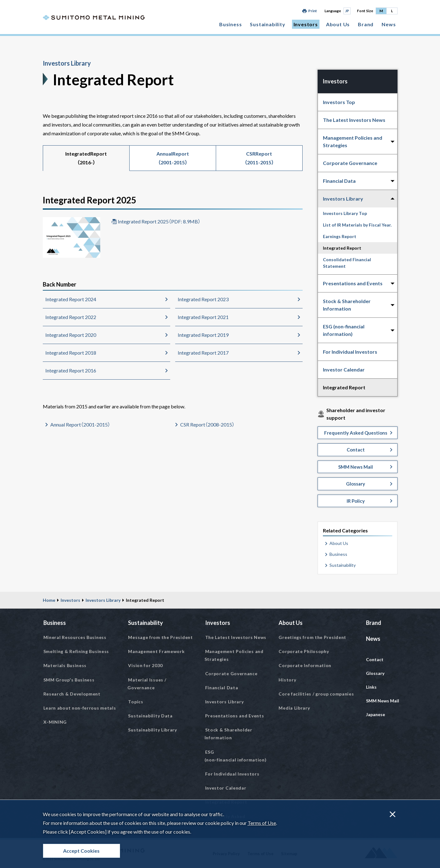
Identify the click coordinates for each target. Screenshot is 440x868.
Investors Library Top (345, 213)
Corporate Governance (350, 163)
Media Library (294, 708)
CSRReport (259, 158)
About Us (338, 24)
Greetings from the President (312, 637)
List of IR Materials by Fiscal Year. (357, 225)
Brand (366, 24)
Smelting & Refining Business (76, 651)
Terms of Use (262, 823)
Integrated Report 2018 (71, 353)
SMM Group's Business (69, 680)
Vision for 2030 (145, 665)
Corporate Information (305, 665)
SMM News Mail (356, 467)
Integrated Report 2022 (71, 317)
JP (347, 11)
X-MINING (55, 722)
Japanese (376, 714)
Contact (356, 450)
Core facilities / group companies (316, 694)
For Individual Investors (350, 352)
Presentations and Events (235, 716)
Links (371, 687)
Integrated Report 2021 (203, 317)
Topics (136, 702)
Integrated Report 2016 (71, 370)
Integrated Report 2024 (71, 299)
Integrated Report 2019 (203, 335)
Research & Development (72, 694)
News (389, 24)
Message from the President (160, 637)
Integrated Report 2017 (203, 353)
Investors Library (67, 63)
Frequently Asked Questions (356, 433)
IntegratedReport (86, 158)
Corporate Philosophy (304, 651)
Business (230, 24)
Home (49, 600)
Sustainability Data (150, 716)
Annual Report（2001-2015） (80, 424)
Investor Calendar (344, 369)
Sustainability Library (152, 730)
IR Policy (356, 501)
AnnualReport (173, 158)
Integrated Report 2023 (203, 299)
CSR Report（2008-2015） (207, 424)
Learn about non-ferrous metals (80, 708)
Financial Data (222, 688)
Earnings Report (340, 236)
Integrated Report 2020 (71, 335)
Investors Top (339, 102)
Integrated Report (342, 248)
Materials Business (65, 665)
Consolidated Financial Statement (347, 263)
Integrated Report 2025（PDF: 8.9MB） (159, 221)
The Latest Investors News (354, 120)
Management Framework (156, 651)
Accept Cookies (81, 851)
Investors (306, 24)
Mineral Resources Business (75, 637)
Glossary (356, 484)
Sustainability (267, 24)
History (287, 680)
